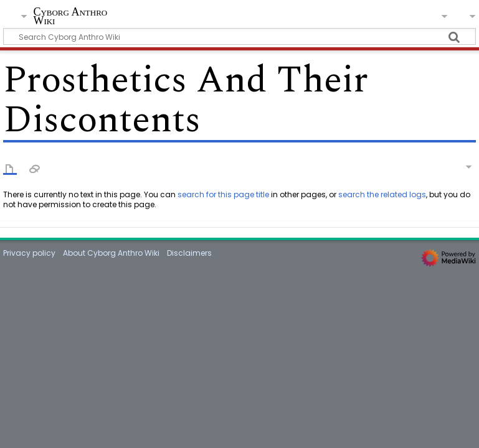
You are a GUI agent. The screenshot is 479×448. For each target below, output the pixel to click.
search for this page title (223, 194)
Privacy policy (29, 253)
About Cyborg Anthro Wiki (111, 253)
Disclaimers (189, 253)
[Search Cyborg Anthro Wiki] (239, 36)
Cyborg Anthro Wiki (70, 16)
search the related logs (382, 194)
